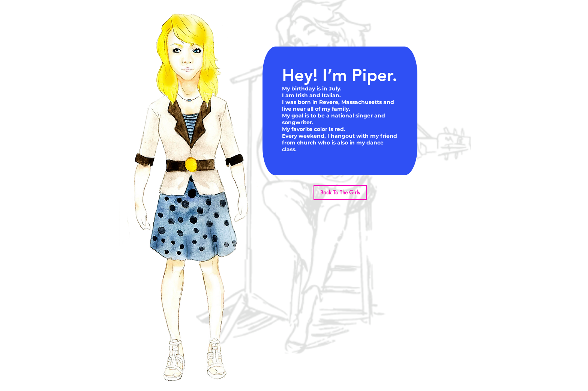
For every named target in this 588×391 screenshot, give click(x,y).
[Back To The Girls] (340, 192)
